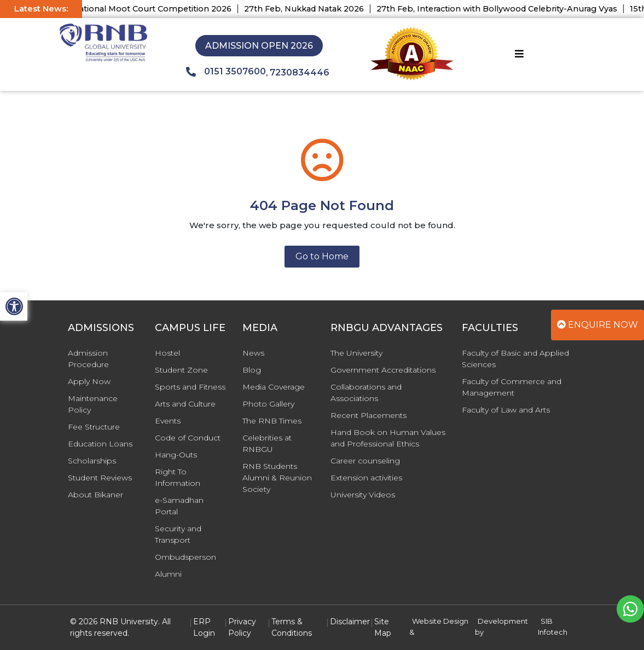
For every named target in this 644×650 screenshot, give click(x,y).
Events (168, 421)
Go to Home (322, 256)
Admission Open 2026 (259, 46)
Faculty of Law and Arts (506, 410)
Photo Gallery (268, 404)
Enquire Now (597, 325)
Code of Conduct (188, 438)
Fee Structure (94, 427)
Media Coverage (274, 387)
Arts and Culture (185, 404)
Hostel (167, 353)
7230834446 (300, 72)
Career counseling (365, 461)
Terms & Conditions (292, 627)
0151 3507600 (226, 72)
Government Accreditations (383, 370)
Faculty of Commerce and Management (512, 387)
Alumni (168, 574)
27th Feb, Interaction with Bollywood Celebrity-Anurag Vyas (505, 9)
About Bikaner (95, 495)
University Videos (363, 495)
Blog (252, 370)
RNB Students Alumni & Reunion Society (277, 478)
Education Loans (100, 444)
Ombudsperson (185, 557)
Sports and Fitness (190, 387)
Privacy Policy (242, 627)
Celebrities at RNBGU (267, 443)
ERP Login (204, 627)
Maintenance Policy (93, 404)
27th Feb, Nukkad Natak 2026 (312, 9)
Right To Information (178, 477)
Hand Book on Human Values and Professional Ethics (388, 438)
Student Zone (181, 370)
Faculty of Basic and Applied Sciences (515, 359)
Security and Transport (178, 534)
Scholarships (92, 461)
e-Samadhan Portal (179, 506)
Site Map (383, 627)
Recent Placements (369, 415)
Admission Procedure (88, 359)
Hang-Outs (176, 455)
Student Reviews (100, 478)
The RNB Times (272, 421)
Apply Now (89, 381)
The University (356, 353)
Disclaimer (350, 622)
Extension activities (366, 478)
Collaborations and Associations (366, 393)
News (253, 353)
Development (503, 621)
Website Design (440, 621)
